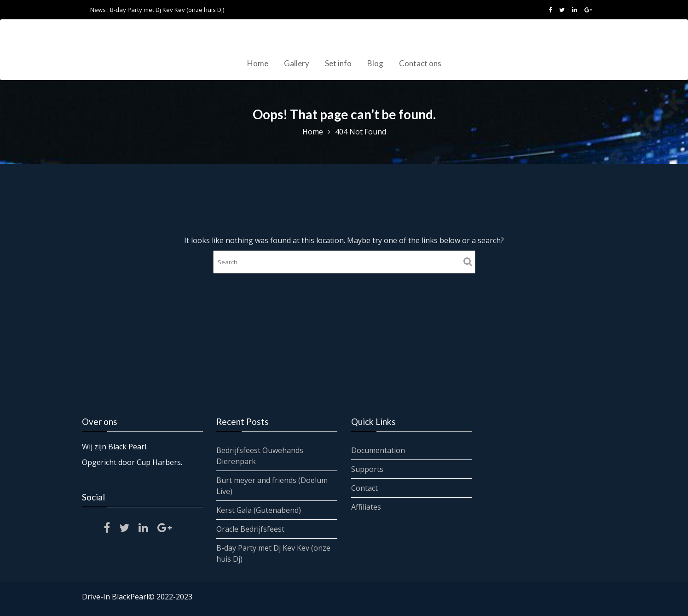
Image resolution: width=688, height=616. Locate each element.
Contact (365, 488)
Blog (375, 63)
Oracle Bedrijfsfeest (251, 529)
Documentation (378, 450)
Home (258, 63)
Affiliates (366, 506)
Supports (367, 469)
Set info (338, 63)
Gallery (297, 63)
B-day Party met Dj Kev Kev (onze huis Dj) (167, 10)
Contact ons (420, 63)
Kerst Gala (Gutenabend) (259, 510)
